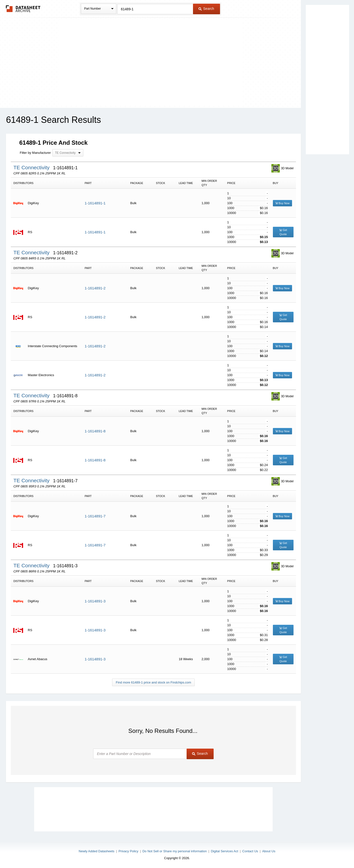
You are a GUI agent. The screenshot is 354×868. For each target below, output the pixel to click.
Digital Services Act (225, 851)
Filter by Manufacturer (35, 153)
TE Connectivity (32, 167)
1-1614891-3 (95, 601)
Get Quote (283, 232)
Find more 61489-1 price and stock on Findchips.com (153, 682)
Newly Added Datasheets (96, 851)
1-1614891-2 (95, 288)
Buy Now (282, 203)
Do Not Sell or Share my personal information (175, 851)
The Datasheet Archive (23, 9)
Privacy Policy (128, 851)
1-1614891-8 (95, 431)
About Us (269, 851)
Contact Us (250, 851)
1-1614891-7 (95, 516)
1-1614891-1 (95, 203)
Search (206, 9)
